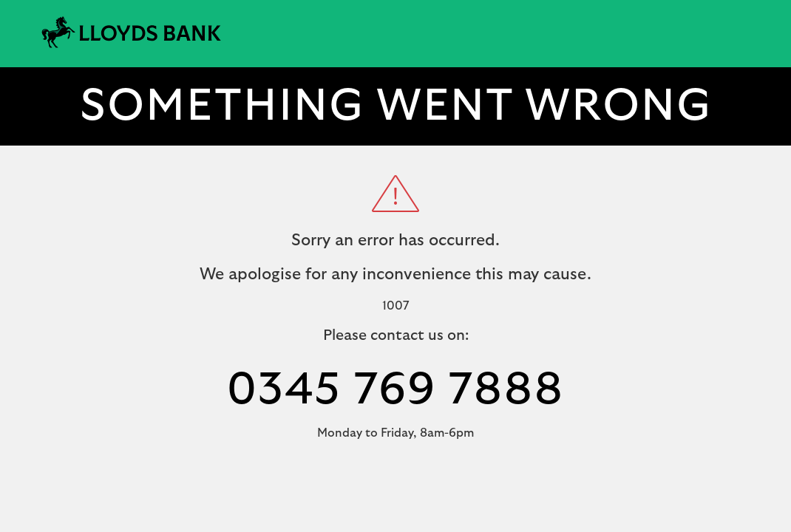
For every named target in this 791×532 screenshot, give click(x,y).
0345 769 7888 (395, 390)
